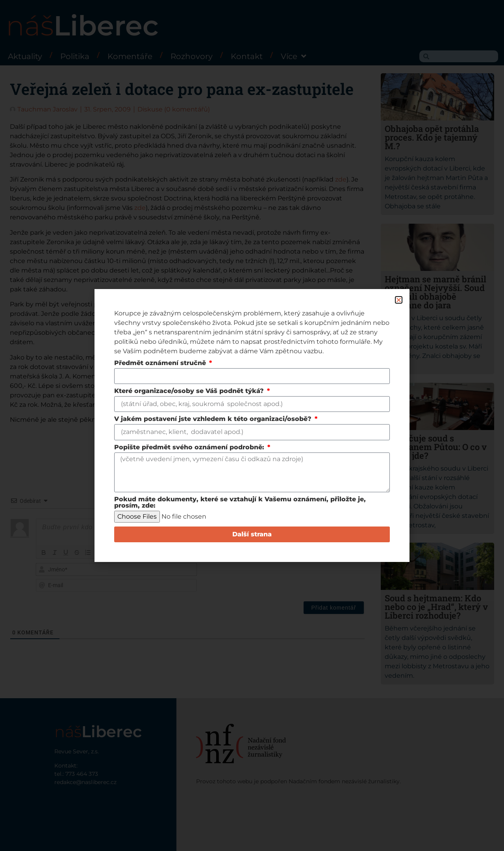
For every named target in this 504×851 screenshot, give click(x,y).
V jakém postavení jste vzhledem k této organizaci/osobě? (214, 419)
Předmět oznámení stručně (161, 363)
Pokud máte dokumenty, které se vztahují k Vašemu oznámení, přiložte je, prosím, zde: (240, 503)
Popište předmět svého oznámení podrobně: (190, 448)
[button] (399, 300)
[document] (252, 425)
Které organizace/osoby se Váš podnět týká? (190, 391)
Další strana (252, 534)
